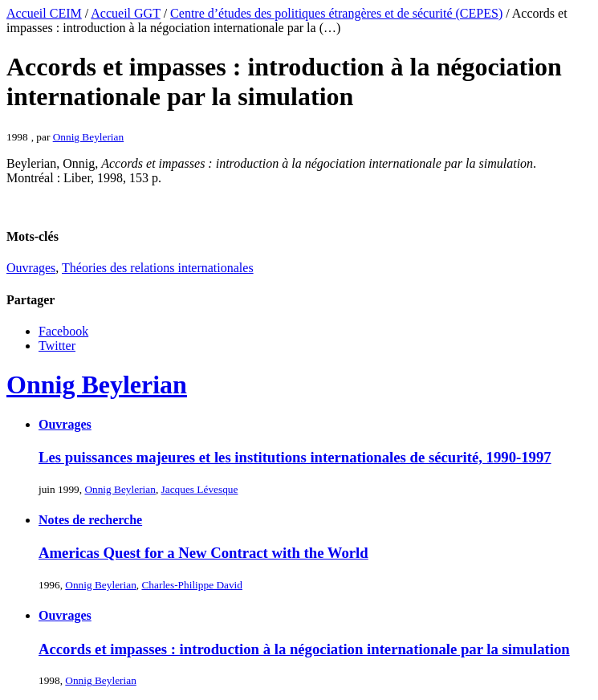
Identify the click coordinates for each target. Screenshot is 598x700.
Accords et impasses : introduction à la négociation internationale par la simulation (304, 649)
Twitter (57, 346)
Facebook (63, 331)
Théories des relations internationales (158, 268)
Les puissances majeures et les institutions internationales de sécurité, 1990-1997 (295, 457)
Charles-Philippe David (192, 585)
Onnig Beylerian (88, 137)
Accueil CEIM (44, 13)
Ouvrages (31, 268)
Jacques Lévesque (200, 489)
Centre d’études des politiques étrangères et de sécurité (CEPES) (336, 13)
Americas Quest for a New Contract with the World (203, 553)
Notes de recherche (90, 520)
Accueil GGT (125, 13)
